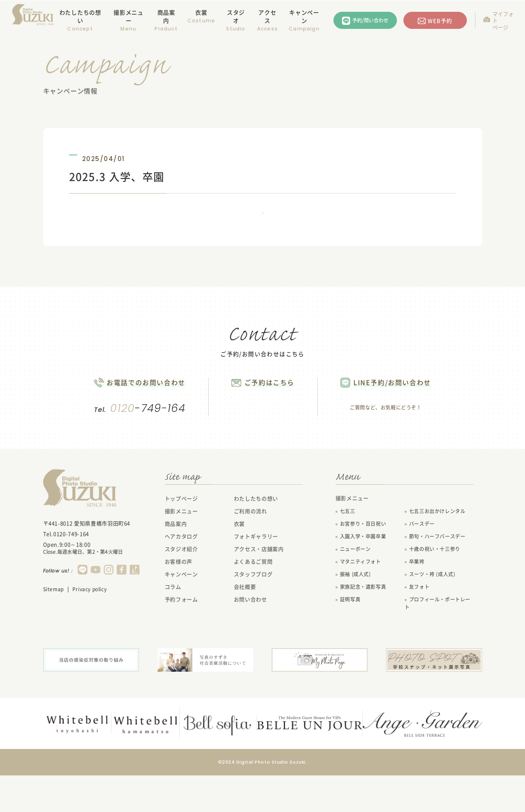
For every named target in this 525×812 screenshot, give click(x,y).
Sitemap (53, 627)
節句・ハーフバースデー (437, 574)
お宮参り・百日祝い (363, 562)
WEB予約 (440, 21)
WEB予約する (259, 429)
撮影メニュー (181, 549)
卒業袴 (417, 599)
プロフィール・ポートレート (438, 641)
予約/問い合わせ (370, 20)
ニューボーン (355, 587)
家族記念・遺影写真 (363, 625)
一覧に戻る (263, 224)
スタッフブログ (253, 612)
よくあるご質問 (253, 599)
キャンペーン (304, 16)
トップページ (181, 536)
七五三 (348, 549)
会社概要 (245, 624)
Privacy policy (89, 627)
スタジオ (236, 16)
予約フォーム (181, 637)
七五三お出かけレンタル (437, 549)
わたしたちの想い (80, 16)
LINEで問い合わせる (403, 430)
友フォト (419, 625)
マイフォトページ (503, 21)
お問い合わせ (251, 637)
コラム (173, 624)
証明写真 (350, 637)
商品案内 (166, 16)
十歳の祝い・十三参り (435, 587)
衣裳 (201, 12)
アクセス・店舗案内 (259, 587)
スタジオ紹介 (181, 587)
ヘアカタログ (181, 574)
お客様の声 (179, 599)
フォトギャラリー (256, 574)
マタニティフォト (361, 599)
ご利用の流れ (251, 549)
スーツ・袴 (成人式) (432, 612)
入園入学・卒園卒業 (363, 574)
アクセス (267, 16)
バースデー (422, 562)
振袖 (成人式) (355, 612)
